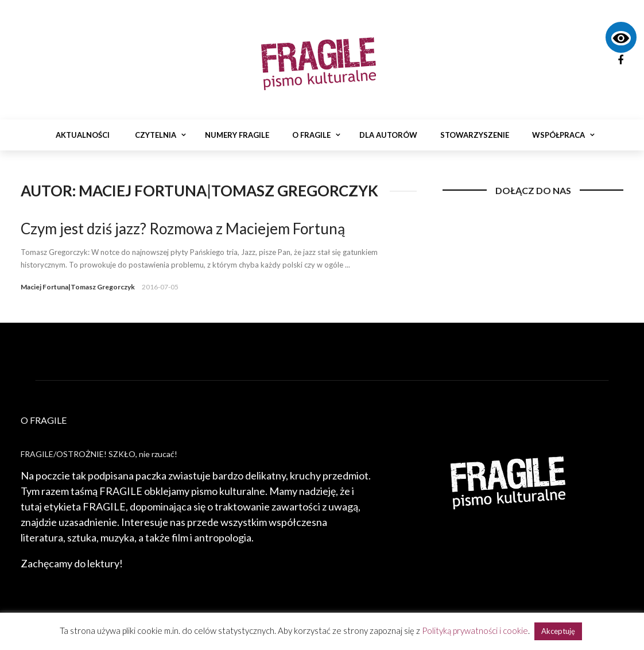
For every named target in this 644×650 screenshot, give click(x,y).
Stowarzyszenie (475, 135)
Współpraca (558, 135)
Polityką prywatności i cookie (475, 630)
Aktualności (83, 135)
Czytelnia (156, 135)
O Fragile (311, 135)
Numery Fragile (237, 135)
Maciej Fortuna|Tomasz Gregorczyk (78, 287)
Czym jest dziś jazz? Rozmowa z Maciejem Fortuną (183, 229)
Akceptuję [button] (558, 631)
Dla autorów (388, 135)
